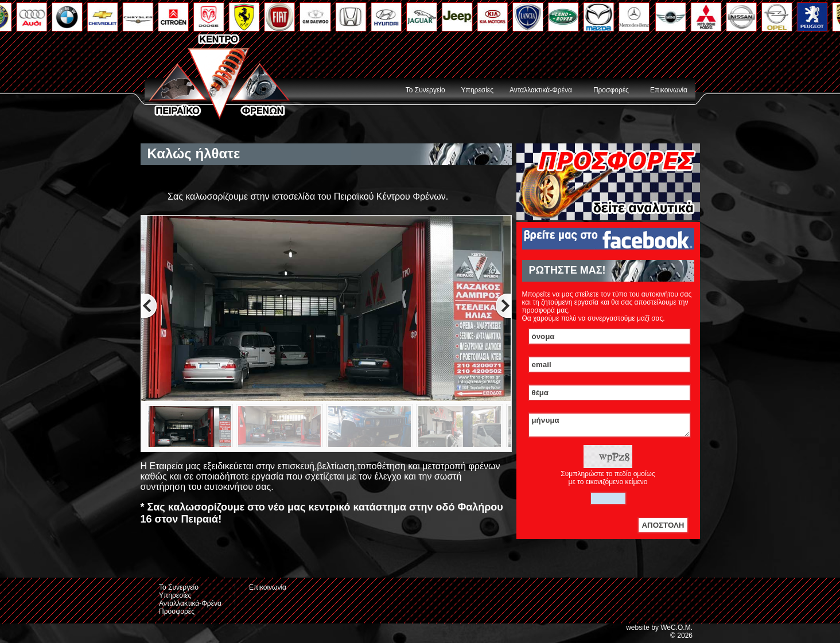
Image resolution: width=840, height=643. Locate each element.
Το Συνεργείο (425, 90)
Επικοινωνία (669, 90)
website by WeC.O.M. (659, 631)
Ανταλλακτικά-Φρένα (541, 90)
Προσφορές (611, 90)
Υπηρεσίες (477, 90)
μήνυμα (609, 427)
